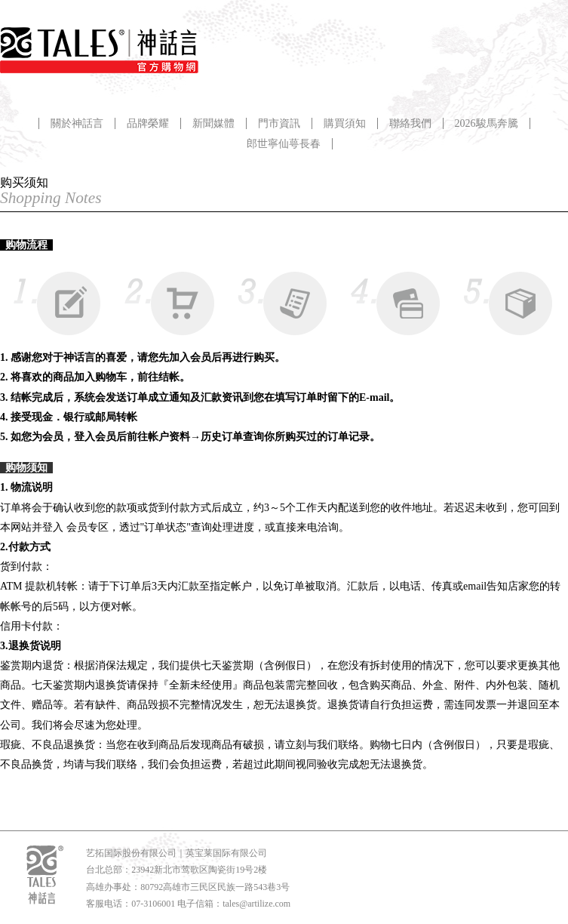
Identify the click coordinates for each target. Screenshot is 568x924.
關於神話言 (77, 123)
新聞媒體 (213, 123)
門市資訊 (279, 123)
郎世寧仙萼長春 (284, 144)
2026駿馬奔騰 (487, 123)
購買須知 (345, 123)
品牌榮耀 (148, 123)
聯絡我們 (410, 123)
